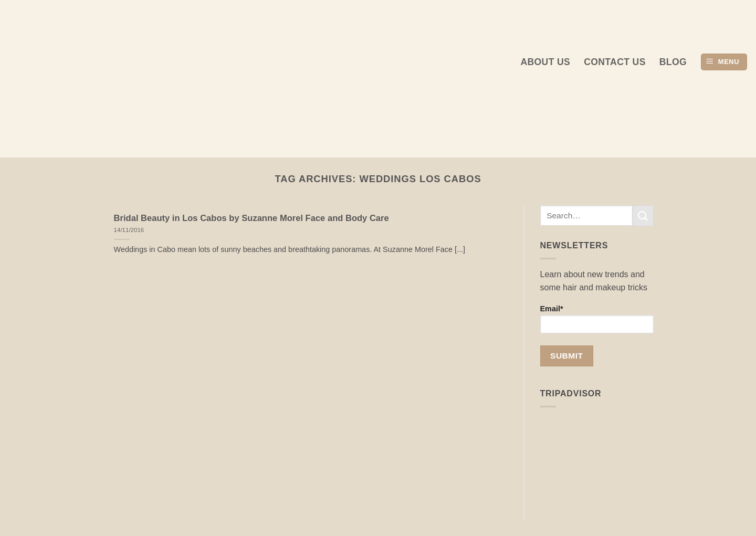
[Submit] (643, 216)
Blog (673, 62)
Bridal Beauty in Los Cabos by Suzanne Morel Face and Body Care (251, 218)
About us (545, 62)
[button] (724, 62)
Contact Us (615, 62)
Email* (597, 319)
